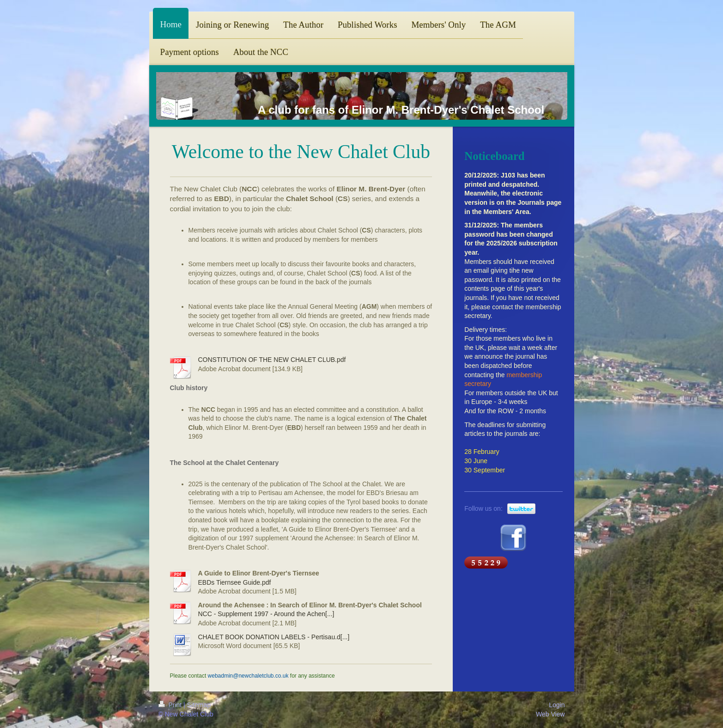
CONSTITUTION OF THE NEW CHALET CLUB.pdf (272, 360)
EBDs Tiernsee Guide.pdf (235, 582)
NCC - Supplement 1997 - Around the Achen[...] (266, 614)
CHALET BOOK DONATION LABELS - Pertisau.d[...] (274, 637)
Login (557, 705)
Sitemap (199, 705)
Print (171, 705)
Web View (550, 714)
